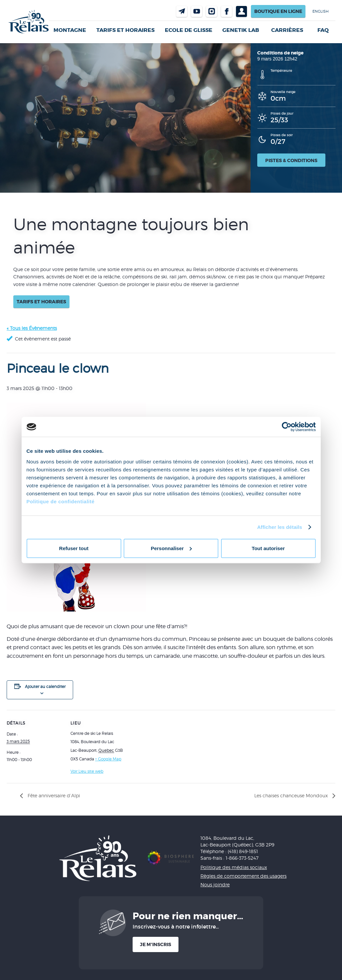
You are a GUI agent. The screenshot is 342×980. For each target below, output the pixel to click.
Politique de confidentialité (61, 501)
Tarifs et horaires (125, 30)
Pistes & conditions (291, 160)
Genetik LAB (241, 30)
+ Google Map (108, 759)
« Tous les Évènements (32, 328)
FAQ (323, 30)
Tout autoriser (268, 548)
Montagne (70, 30)
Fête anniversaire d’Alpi (53, 795)
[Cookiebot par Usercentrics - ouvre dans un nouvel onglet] (287, 427)
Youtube (197, 11)
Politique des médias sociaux (234, 867)
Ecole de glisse (189, 30)
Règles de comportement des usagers (243, 876)
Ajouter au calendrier (45, 686)
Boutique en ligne (278, 11)
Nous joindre (182, 11)
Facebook (227, 11)
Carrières (287, 30)
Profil (241, 11)
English (321, 11)
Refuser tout (74, 548)
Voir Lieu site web (87, 771)
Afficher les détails (280, 527)
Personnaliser (171, 548)
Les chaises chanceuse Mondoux (292, 795)
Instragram (212, 11)
